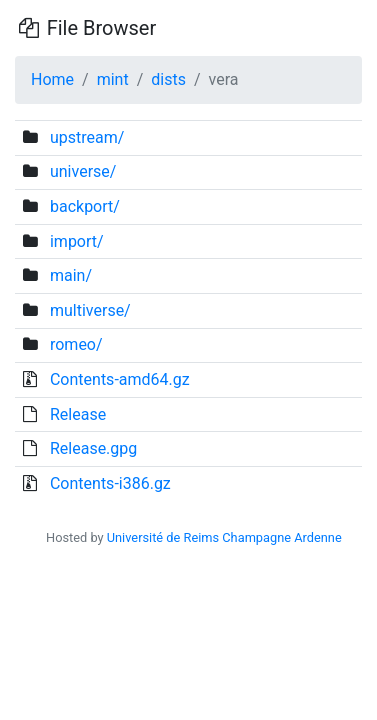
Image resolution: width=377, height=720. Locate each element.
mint (113, 79)
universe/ (83, 171)
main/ (71, 275)
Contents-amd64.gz (120, 379)
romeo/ (76, 344)
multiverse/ (90, 310)
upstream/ (87, 137)
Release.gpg (93, 448)
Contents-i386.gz (110, 483)
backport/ (85, 206)
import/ (77, 241)
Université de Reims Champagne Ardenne (224, 537)
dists (168, 79)
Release (78, 414)
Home (52, 79)
